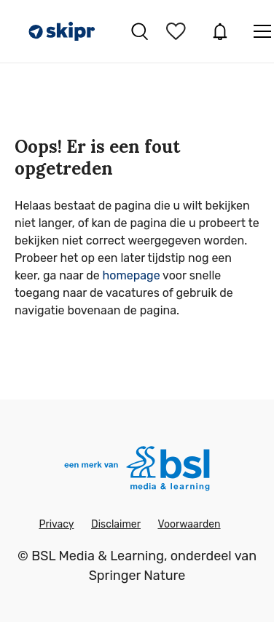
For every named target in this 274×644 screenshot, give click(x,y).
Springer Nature (137, 576)
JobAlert (220, 31)
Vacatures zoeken (140, 31)
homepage (132, 275)
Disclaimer (116, 524)
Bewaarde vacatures (178, 31)
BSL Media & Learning (98, 556)
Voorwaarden (189, 524)
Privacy (56, 524)
